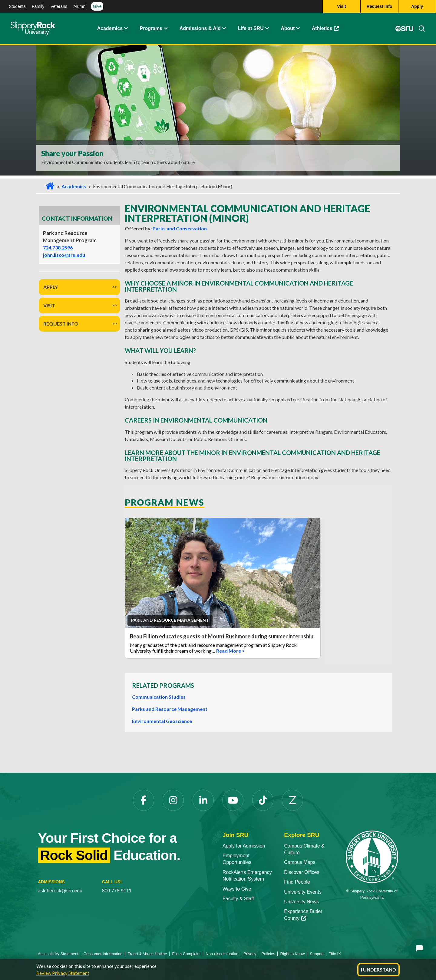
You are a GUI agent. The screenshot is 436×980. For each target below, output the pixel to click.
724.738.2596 (58, 248)
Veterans (59, 6)
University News (301, 902)
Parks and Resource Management (170, 709)
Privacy (250, 954)
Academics (110, 29)
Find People (297, 882)
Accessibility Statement (58, 954)
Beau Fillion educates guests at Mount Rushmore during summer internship (222, 636)
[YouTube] (233, 800)
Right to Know (292, 954)
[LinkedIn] (203, 800)
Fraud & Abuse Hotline (147, 954)
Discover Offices (302, 872)
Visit (49, 305)
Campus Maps (300, 862)
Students (17, 6)
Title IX (335, 954)
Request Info (61, 324)
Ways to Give (237, 889)
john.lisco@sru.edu (64, 255)
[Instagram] (173, 800)
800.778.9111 (117, 891)
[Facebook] (144, 800)
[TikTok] (263, 800)
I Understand (378, 970)
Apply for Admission (244, 846)
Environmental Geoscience (162, 721)
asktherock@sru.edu (60, 891)
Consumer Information (103, 954)
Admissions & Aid (200, 29)
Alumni (80, 6)
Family (38, 6)
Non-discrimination (222, 954)
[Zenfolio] (292, 800)
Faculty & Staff (238, 899)
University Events (303, 892)
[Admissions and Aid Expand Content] (224, 29)
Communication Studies (159, 697)
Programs (151, 29)
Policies (268, 954)
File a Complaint (186, 954)
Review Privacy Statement (63, 973)
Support (317, 954)
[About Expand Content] (165, 29)
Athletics (325, 29)
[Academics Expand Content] (126, 29)
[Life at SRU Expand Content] (267, 29)
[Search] (419, 29)
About (288, 29)
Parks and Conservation (180, 228)
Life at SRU (251, 29)
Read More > (231, 651)
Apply (51, 287)
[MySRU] (404, 29)
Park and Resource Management (170, 620)
